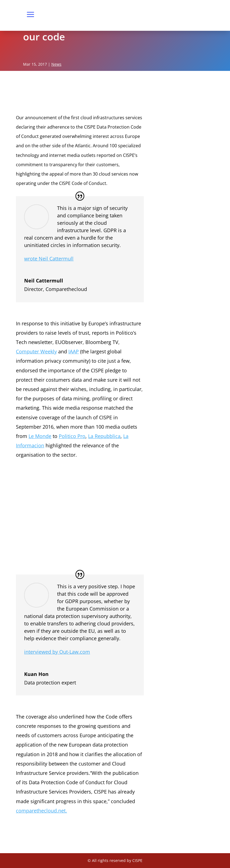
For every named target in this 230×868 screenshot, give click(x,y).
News (56, 64)
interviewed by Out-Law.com (57, 652)
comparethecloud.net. (41, 811)
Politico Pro (72, 436)
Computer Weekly (36, 351)
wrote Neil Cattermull (49, 259)
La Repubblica (104, 436)
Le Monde (40, 436)
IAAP (74, 351)
